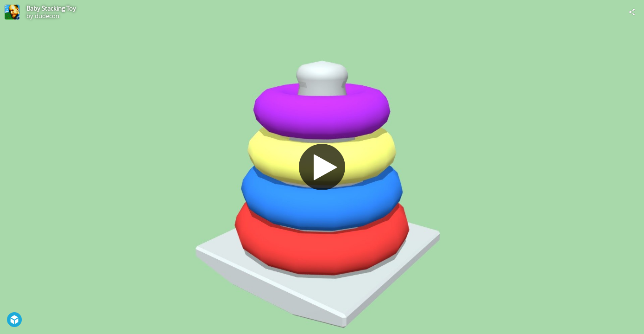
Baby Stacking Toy (51, 8)
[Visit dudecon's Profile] (12, 12)
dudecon (47, 16)
